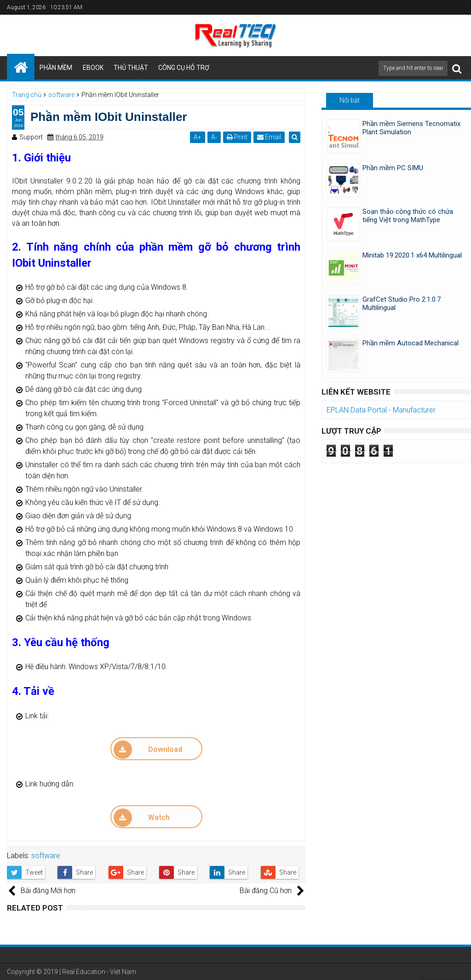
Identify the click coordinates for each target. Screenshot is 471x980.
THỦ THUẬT (131, 68)
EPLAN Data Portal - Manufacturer (381, 410)
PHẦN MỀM (56, 68)
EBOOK (93, 68)
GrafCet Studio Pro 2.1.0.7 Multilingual (402, 304)
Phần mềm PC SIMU (393, 168)
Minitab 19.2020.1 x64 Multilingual (412, 255)
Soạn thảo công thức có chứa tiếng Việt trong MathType (408, 216)
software (46, 856)
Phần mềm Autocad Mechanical (411, 343)
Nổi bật (350, 100)
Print (238, 137)
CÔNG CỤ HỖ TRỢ (184, 68)
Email (270, 137)
